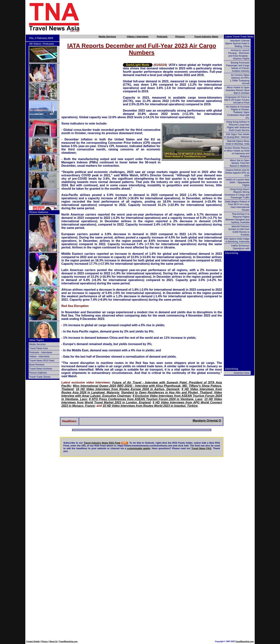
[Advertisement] (174, 17)
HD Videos (35, 44)
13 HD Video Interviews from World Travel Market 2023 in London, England (142, 401)
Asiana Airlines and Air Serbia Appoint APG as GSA (237, 173)
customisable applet (139, 448)
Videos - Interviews (39, 356)
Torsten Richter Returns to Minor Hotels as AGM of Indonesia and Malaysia (237, 152)
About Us (53, 642)
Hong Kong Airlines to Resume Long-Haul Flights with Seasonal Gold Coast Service (238, 126)
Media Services (107, 37)
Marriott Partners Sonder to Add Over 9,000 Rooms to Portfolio (239, 231)
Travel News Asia (38, 348)
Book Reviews (37, 365)
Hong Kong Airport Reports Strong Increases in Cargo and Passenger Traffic (237, 193)
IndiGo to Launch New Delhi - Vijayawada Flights (238, 182)
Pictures (180, 37)
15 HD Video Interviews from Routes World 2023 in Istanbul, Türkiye (150, 406)
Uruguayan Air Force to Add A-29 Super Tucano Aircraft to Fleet (237, 100)
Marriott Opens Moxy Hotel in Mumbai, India (238, 142)
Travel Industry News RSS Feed (102, 443)
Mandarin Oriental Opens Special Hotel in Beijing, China (237, 43)
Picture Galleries (39, 212)
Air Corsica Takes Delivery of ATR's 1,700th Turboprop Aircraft (240, 79)
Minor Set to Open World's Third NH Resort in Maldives (240, 163)
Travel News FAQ (201, 448)
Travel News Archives (41, 369)
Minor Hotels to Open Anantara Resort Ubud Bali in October (238, 90)
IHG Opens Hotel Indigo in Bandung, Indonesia (237, 240)
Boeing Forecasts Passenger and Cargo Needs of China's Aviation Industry (238, 67)
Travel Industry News (206, 37)
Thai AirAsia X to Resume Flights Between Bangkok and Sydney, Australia (237, 218)
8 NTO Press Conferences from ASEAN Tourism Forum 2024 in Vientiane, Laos (146, 399)
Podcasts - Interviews (41, 352)
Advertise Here (242, 373)
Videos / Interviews (138, 37)
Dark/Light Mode (138, 65)
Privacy (45, 642)
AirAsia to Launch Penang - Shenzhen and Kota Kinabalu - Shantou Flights (239, 54)
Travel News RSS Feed (42, 360)
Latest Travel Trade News (239, 37)
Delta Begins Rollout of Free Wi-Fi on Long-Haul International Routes (237, 206)
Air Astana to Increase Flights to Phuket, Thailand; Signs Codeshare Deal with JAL (238, 112)
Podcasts (162, 37)
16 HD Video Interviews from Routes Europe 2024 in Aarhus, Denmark (128, 389)
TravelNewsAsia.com (68, 642)
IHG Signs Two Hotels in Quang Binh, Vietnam (237, 136)
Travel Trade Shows (40, 377)
